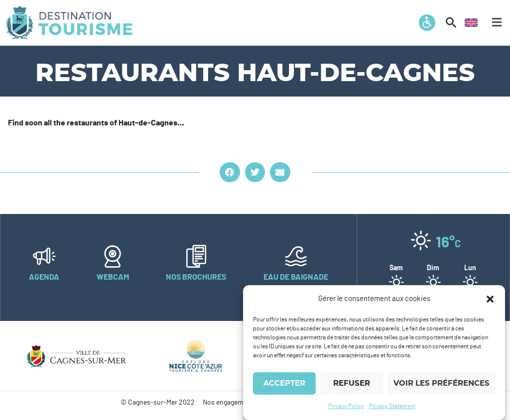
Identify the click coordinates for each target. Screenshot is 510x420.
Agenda (44, 277)
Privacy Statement (392, 407)
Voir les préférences (442, 384)
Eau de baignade (296, 277)
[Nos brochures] (196, 256)
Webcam (113, 277)
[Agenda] (44, 256)
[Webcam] (113, 256)
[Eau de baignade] (296, 256)
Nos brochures (196, 277)
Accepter (284, 384)
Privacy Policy (346, 407)
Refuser (352, 384)
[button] (490, 300)
